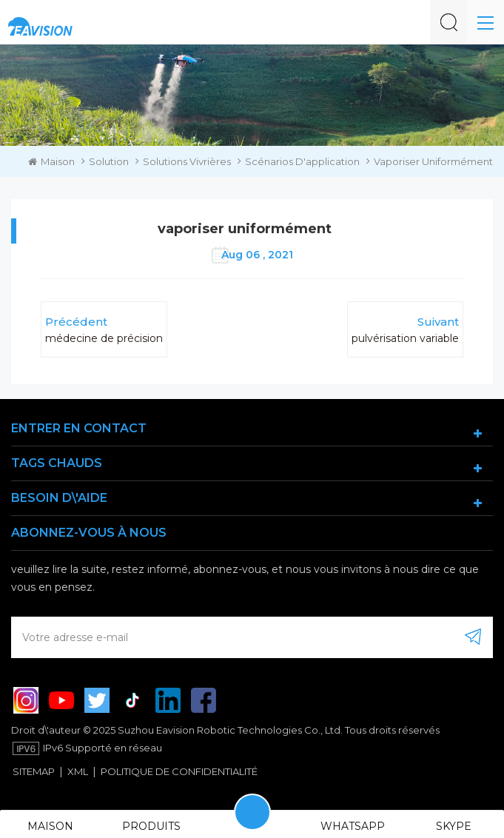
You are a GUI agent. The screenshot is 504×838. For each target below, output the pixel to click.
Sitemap (34, 771)
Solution (109, 161)
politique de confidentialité (179, 771)
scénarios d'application (302, 161)
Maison (51, 161)
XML (78, 771)
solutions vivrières (187, 161)
